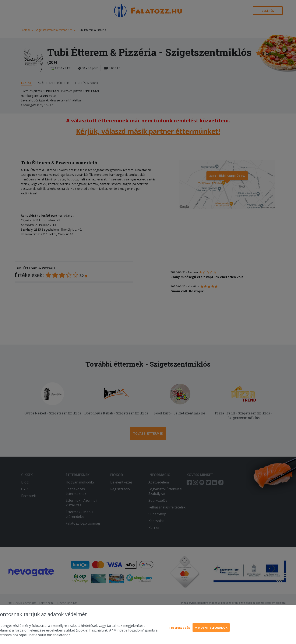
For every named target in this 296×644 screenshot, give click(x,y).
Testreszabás (179, 628)
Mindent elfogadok (211, 628)
